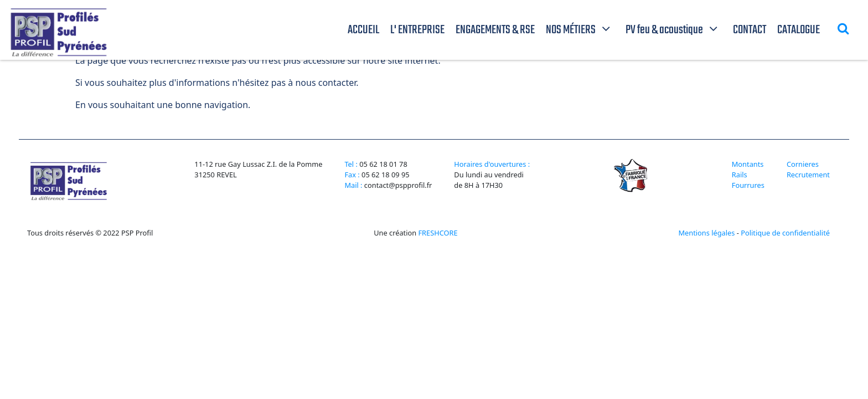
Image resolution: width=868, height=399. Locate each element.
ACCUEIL (363, 30)
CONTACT (750, 30)
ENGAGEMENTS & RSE (495, 30)
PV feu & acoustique (674, 30)
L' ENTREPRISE (417, 30)
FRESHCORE (438, 233)
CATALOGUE (799, 30)
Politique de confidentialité (785, 233)
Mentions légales (706, 233)
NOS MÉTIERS (580, 30)
